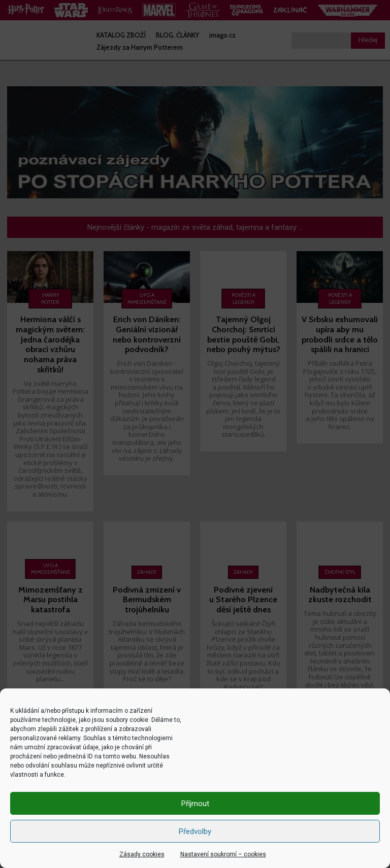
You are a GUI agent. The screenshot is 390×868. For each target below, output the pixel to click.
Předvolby (195, 831)
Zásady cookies (142, 854)
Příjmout (195, 804)
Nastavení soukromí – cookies (223, 854)
